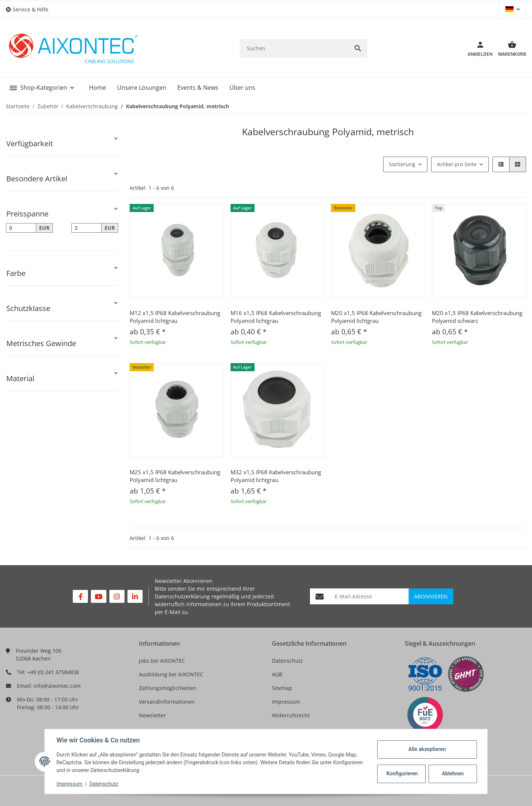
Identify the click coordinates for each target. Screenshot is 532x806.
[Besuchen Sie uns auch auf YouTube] (98, 596)
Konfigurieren (402, 773)
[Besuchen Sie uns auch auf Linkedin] (135, 596)
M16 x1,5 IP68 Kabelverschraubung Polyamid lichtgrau (276, 317)
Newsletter (152, 715)
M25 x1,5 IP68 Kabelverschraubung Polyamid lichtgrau (175, 476)
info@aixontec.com (57, 686)
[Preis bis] (86, 228)
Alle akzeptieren (427, 749)
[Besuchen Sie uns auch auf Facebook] (80, 596)
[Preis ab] (21, 228)
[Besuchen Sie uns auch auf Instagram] (117, 596)
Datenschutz (287, 661)
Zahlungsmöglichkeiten (168, 688)
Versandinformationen (167, 702)
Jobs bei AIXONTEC (162, 661)
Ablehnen (453, 773)
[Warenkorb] (509, 48)
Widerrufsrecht (291, 715)
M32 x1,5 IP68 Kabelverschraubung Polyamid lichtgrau (276, 476)
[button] (30, 9)
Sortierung (402, 164)
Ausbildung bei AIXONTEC (171, 674)
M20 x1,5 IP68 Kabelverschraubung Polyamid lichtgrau (376, 317)
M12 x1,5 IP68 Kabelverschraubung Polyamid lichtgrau (175, 317)
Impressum (286, 702)
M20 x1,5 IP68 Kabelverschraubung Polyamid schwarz (477, 317)
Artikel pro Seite (457, 164)
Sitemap (282, 688)
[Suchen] (294, 48)
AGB (277, 674)
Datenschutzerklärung (182, 596)
